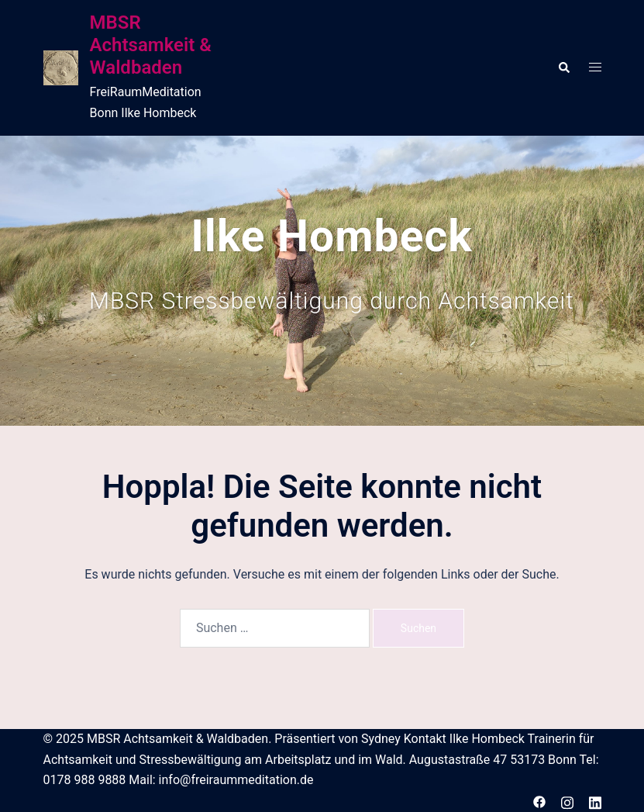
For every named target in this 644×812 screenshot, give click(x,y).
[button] (563, 67)
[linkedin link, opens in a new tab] (595, 801)
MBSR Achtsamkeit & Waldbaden (151, 45)
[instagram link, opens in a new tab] (567, 801)
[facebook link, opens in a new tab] (539, 801)
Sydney (381, 739)
